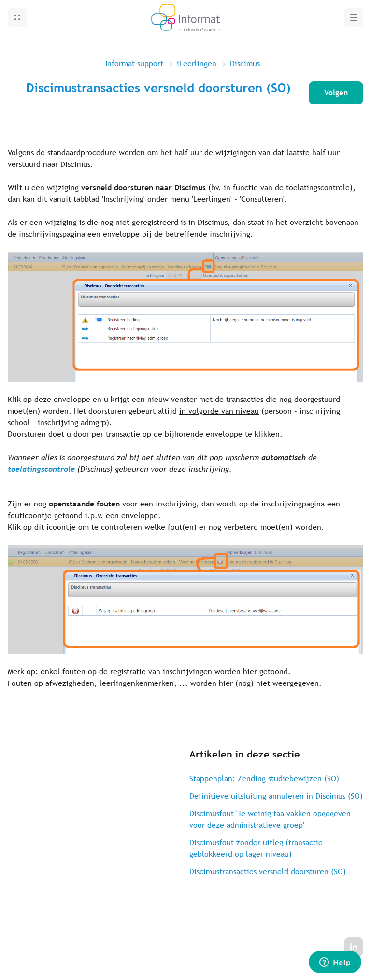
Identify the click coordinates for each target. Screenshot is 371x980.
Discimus (245, 64)
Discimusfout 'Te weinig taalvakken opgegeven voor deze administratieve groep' (270, 819)
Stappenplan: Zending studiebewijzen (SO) (264, 779)
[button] (17, 17)
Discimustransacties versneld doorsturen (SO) (268, 871)
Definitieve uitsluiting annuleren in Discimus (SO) (276, 796)
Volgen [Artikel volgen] (336, 93)
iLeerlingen (197, 64)
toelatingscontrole (41, 469)
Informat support (134, 64)
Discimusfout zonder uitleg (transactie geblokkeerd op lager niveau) (256, 848)
